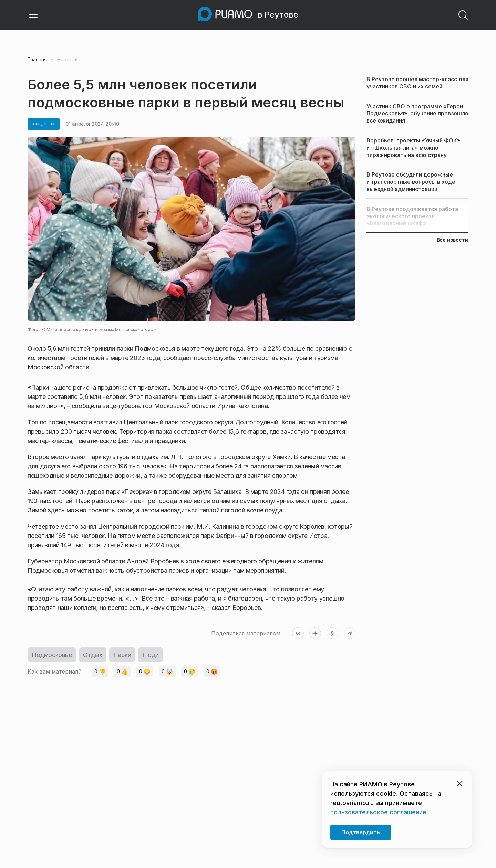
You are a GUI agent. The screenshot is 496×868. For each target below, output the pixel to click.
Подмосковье (52, 655)
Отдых (93, 655)
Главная (37, 60)
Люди (151, 655)
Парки (122, 655)
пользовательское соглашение (378, 812)
